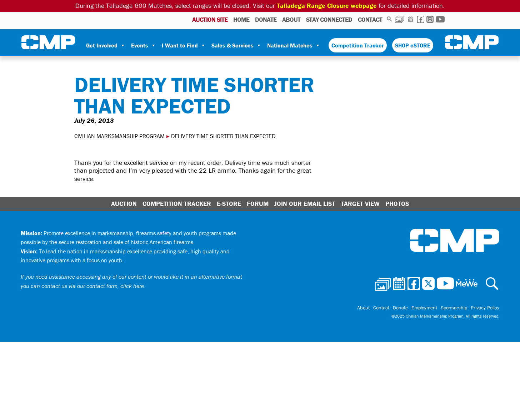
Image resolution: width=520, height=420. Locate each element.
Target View (360, 204)
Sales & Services (236, 45)
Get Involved (106, 45)
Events (144, 45)
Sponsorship (454, 308)
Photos (399, 19)
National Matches (294, 45)
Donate (266, 19)
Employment (424, 308)
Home (241, 19)
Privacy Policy (485, 308)
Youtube (440, 19)
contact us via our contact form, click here (93, 286)
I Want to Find (184, 45)
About (291, 19)
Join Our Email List (305, 204)
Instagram (430, 19)
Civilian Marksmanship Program (48, 42)
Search (389, 19)
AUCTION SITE (210, 19)
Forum (258, 204)
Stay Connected (329, 19)
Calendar (411, 19)
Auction (124, 204)
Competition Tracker (358, 45)
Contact (370, 19)
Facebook (421, 19)
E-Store (229, 204)
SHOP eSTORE (413, 45)
